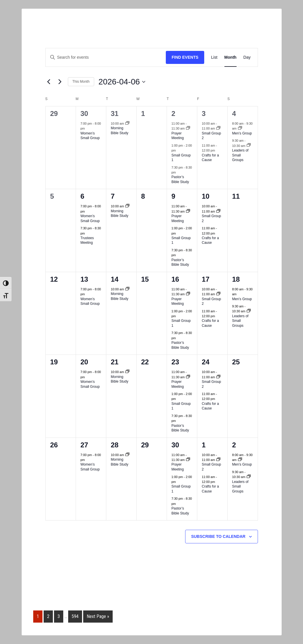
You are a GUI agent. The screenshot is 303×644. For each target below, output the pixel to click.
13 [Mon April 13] (84, 279)
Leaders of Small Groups (240, 155)
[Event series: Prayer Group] (188, 128)
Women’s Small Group (90, 136)
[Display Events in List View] (214, 57)
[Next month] (60, 82)
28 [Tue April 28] (115, 445)
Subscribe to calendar (218, 536)
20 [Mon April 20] (84, 362)
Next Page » (98, 616)
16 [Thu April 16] (175, 279)
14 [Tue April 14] (115, 279)
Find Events (185, 57)
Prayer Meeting (178, 136)
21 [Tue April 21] (115, 362)
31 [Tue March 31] (115, 114)
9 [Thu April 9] (173, 196)
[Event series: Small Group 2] (218, 128)
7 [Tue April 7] (113, 196)
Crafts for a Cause (210, 158)
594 (75, 616)
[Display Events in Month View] (230, 57)
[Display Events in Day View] (247, 57)
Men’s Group (242, 133)
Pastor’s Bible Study (180, 179)
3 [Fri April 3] (204, 114)
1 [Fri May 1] (204, 445)
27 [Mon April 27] (84, 445)
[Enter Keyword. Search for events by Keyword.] (106, 57)
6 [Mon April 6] (82, 196)
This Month (81, 82)
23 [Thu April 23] (175, 362)
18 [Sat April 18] (236, 279)
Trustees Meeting (87, 240)
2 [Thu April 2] (173, 114)
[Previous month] (49, 82)
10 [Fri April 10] (206, 196)
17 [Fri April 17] (206, 279)
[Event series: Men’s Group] (240, 128)
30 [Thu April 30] (175, 445)
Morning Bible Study (120, 131)
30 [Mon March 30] (84, 114)
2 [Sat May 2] (234, 445)
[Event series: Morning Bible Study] (127, 123)
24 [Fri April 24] (206, 362)
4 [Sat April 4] (234, 114)
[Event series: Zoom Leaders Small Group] (249, 145)
